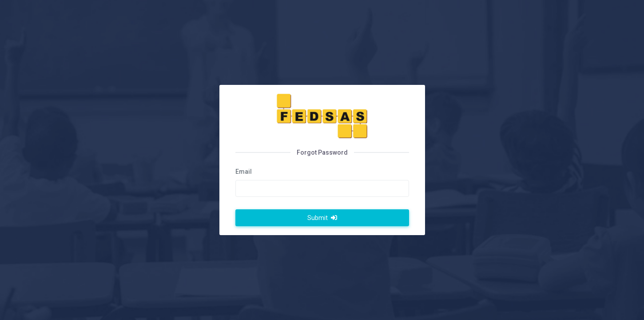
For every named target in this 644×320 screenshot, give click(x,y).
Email (244, 172)
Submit (322, 218)
